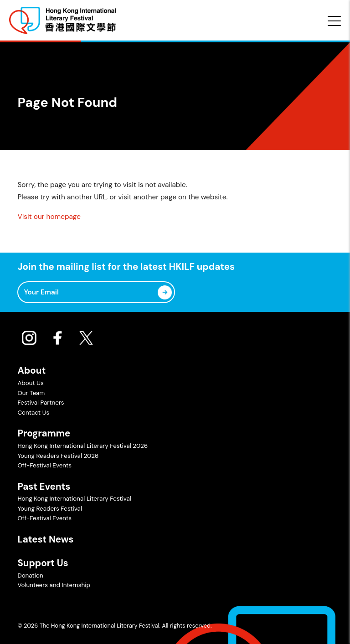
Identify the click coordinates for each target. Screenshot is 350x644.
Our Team (31, 393)
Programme (44, 433)
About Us (30, 383)
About (31, 370)
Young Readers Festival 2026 (58, 456)
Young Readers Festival (49, 509)
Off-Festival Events (44, 465)
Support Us (43, 563)
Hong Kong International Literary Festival (74, 499)
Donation (30, 576)
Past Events (44, 487)
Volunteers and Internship (54, 585)
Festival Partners (41, 403)
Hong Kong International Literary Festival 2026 (82, 446)
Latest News (45, 539)
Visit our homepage (49, 217)
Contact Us (33, 413)
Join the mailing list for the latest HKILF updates (126, 267)
